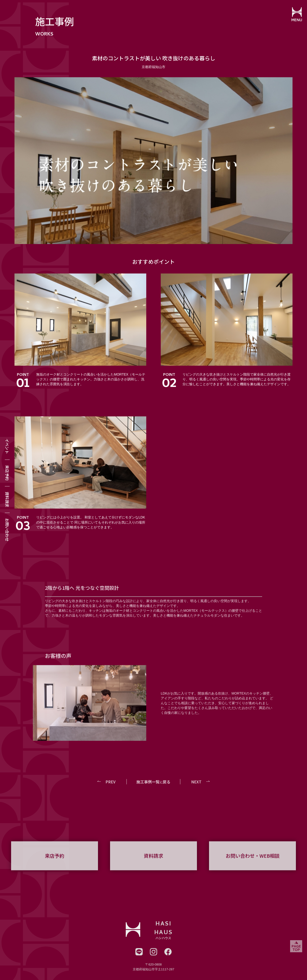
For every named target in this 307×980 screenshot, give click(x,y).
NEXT (196, 786)
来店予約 (7, 473)
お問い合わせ (7, 530)
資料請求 (7, 499)
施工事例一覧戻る (153, 786)
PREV (111, 786)
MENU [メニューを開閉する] (296, 21)
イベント (7, 446)
